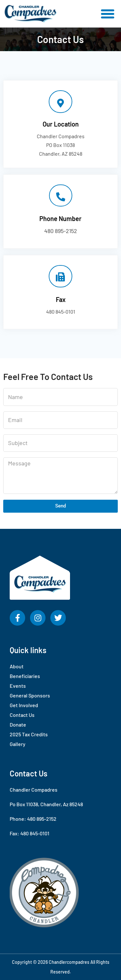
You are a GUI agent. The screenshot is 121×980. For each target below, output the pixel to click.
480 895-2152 (61, 231)
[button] (108, 14)
